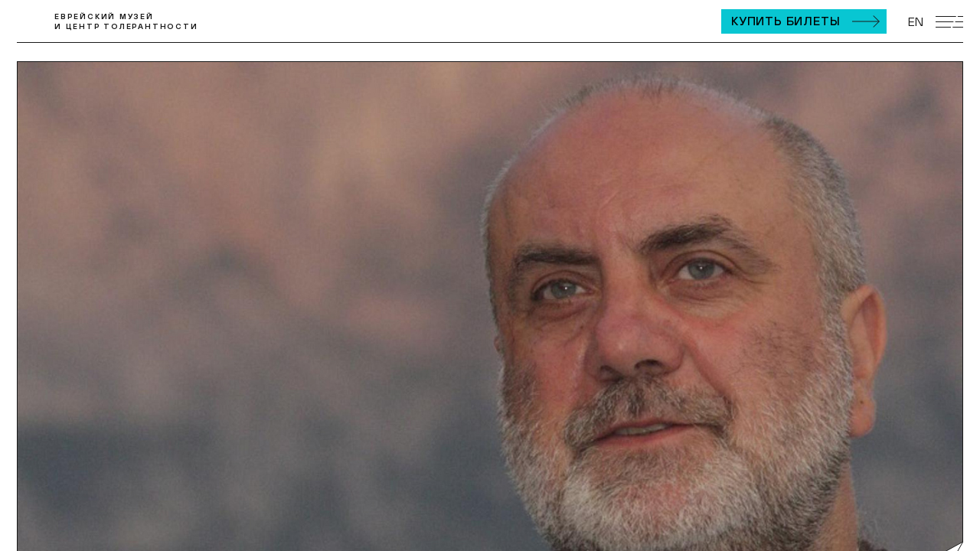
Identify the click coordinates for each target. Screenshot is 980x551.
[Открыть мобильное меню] (949, 22)
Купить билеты (786, 21)
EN (916, 21)
